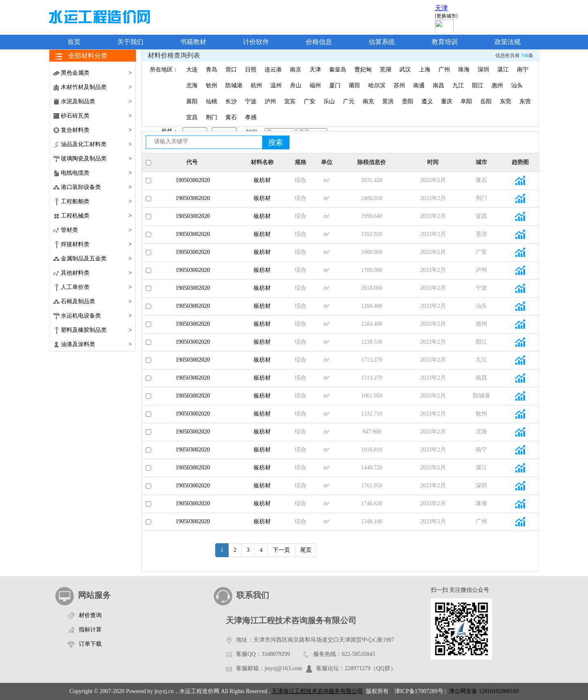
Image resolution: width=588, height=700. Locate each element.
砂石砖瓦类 (96, 116)
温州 (276, 86)
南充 (368, 101)
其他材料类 (96, 273)
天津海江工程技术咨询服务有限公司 (317, 691)
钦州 (212, 86)
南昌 (439, 86)
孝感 (251, 117)
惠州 (497, 86)
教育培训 (445, 42)
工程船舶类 (96, 201)
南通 (419, 86)
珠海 (464, 70)
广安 (310, 101)
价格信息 (319, 42)
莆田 (354, 86)
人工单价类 (96, 287)
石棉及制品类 (96, 301)
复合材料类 (96, 130)
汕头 (517, 86)
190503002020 (192, 180)
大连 (192, 70)
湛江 (503, 70)
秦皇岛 (338, 70)
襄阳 (192, 101)
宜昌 (192, 117)
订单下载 (90, 644)
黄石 (231, 117)
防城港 (234, 86)
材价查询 (90, 615)
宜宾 (290, 101)
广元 (349, 101)
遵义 (427, 101)
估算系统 (382, 42)
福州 (315, 86)
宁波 (251, 101)
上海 (425, 70)
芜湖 (385, 70)
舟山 (296, 86)
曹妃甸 (363, 70)
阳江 (478, 86)
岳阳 (486, 101)
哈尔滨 (377, 86)
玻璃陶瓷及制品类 (96, 159)
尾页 (306, 550)
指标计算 (90, 630)
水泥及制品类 (96, 101)
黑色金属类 (96, 73)
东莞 (506, 101)
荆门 (212, 117)
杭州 (256, 86)
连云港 (273, 70)
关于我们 (130, 42)
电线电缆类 (96, 173)
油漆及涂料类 (96, 344)
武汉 (405, 70)
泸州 (270, 101)
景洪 (388, 101)
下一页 (281, 550)
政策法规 (508, 42)
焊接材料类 (96, 244)
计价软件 (256, 42)
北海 (192, 86)
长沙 (231, 101)
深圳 (483, 70)
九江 (458, 86)
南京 (296, 70)
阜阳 (466, 101)
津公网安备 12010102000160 (483, 691)
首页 (74, 42)
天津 (315, 70)
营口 (231, 70)
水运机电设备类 (96, 316)
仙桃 (212, 101)
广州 (444, 70)
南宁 (523, 70)
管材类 (96, 230)
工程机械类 (96, 216)
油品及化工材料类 (96, 144)
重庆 (447, 101)
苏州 (399, 86)
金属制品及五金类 (96, 259)
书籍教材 (193, 42)
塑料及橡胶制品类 (96, 330)
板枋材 (262, 180)
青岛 (212, 70)
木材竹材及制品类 (96, 87)
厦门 (335, 86)
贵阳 (408, 101)
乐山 (329, 101)
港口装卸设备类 (96, 187)
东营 (525, 101)
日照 (251, 70)
